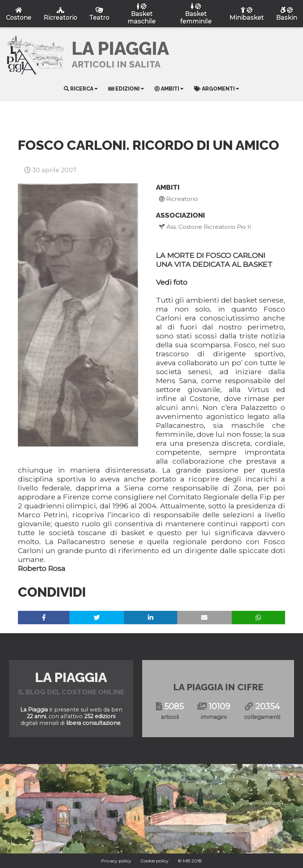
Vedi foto (172, 282)
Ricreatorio (178, 199)
